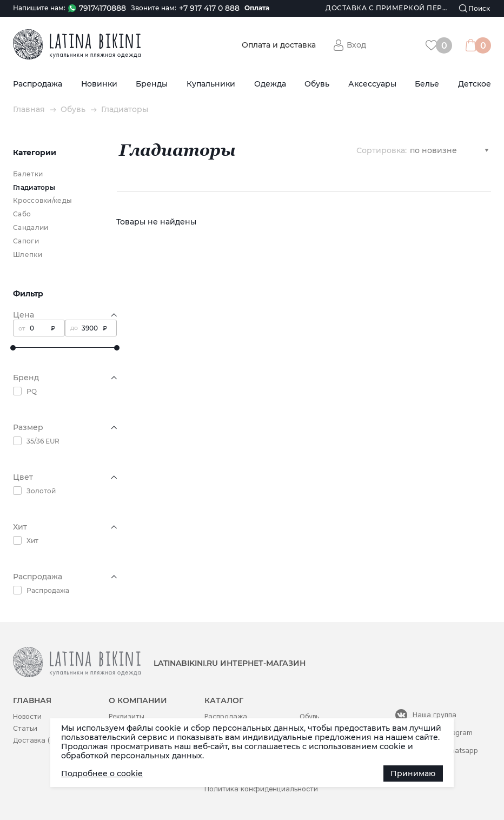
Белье (427, 84)
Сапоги (26, 241)
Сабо (22, 214)
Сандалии (31, 227)
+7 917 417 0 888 (209, 8)
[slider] (13, 348)
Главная (29, 110)
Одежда (270, 84)
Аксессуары (372, 84)
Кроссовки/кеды (42, 200)
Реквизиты (127, 716)
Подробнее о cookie (102, 773)
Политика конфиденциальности (261, 789)
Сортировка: (382, 150)
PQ (32, 391)
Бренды (152, 84)
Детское (475, 84)
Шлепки (28, 254)
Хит (32, 541)
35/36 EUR (43, 441)
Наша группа (435, 715)
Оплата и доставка (279, 45)
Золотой (41, 491)
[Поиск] (475, 8)
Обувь (317, 84)
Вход (356, 45)
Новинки (99, 84)
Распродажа (38, 84)
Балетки (28, 174)
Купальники (211, 84)
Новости (27, 716)
